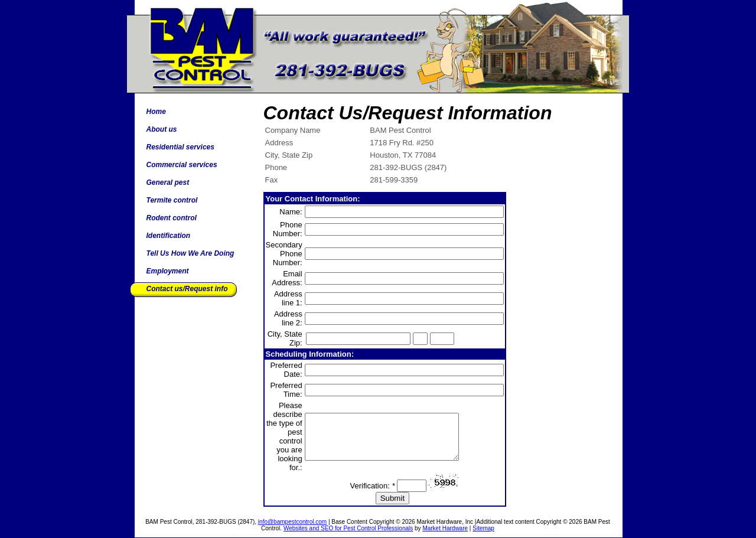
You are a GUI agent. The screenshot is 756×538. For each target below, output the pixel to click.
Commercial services (182, 165)
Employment (168, 271)
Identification (169, 236)
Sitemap (483, 528)
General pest (168, 182)
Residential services (180, 147)
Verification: (373, 486)
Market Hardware (445, 528)
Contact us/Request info (187, 289)
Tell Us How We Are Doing (190, 253)
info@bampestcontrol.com (292, 522)
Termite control (172, 200)
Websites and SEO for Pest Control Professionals (348, 528)
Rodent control (172, 218)
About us (162, 129)
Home (156, 112)
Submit (392, 498)
